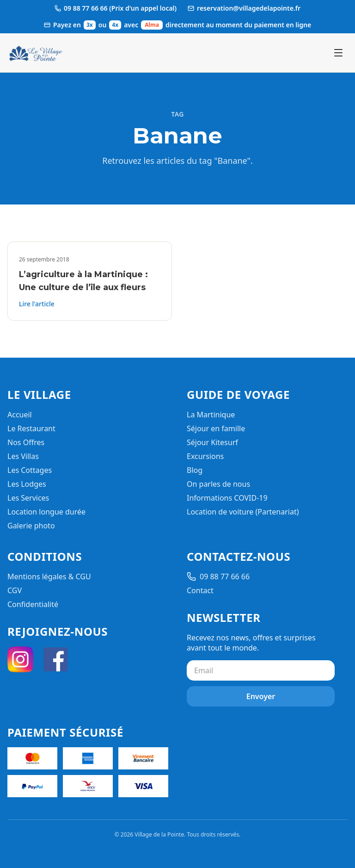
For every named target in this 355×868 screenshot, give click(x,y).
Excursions (205, 456)
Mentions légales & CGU (49, 577)
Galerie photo (31, 526)
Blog (195, 470)
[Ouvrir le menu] (338, 53)
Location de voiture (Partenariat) (243, 512)
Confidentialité (33, 604)
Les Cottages (30, 470)
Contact (200, 590)
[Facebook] (55, 659)
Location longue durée (46, 512)
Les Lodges (27, 484)
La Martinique (211, 415)
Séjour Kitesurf (212, 442)
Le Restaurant (31, 428)
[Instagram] (20, 659)
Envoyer (261, 696)
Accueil (20, 415)
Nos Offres (26, 442)
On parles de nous (218, 484)
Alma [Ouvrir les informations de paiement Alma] (152, 25)
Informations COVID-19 (227, 498)
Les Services (28, 498)
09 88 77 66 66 (218, 577)
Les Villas (23, 456)
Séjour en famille (216, 428)
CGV (15, 590)
